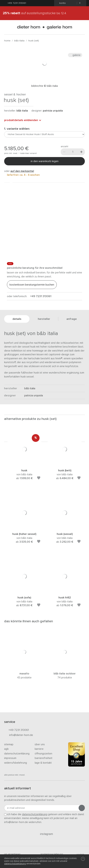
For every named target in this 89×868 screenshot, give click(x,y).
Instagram (44, 834)
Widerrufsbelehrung (16, 763)
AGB (6, 749)
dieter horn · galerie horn (44, 27)
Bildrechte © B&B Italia (44, 86)
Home (7, 41)
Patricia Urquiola (53, 111)
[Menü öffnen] (7, 27)
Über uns (40, 744)
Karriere (39, 749)
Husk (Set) (34, 41)
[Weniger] (64, 152)
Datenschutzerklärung (17, 754)
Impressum (10, 758)
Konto (62, 3)
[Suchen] (82, 27)
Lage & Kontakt (43, 763)
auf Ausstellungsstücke (35, 13)
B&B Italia (19, 41)
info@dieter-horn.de (19, 735)
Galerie (75, 55)
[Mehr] (81, 152)
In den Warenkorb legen (45, 161)
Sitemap (9, 744)
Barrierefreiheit (44, 758)
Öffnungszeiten (43, 754)
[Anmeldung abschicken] (82, 808)
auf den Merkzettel (22, 171)
